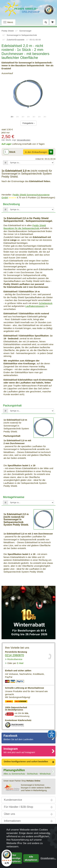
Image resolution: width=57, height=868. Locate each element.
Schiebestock (46, 303)
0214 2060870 (15, 655)
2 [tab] (18, 117)
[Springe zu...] (31, 163)
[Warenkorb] (52, 22)
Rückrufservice (15, 659)
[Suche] (46, 22)
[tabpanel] (28, 94)
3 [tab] (23, 117)
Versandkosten (24, 140)
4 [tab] (29, 117)
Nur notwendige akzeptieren (14, 858)
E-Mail (15, 663)
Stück (12, 152)
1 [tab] (12, 117)
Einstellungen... (48, 858)
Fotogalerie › (28, 123)
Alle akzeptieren (31, 858)
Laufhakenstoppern (35, 306)
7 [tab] (45, 117)
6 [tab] (40, 117)
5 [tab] (34, 117)
